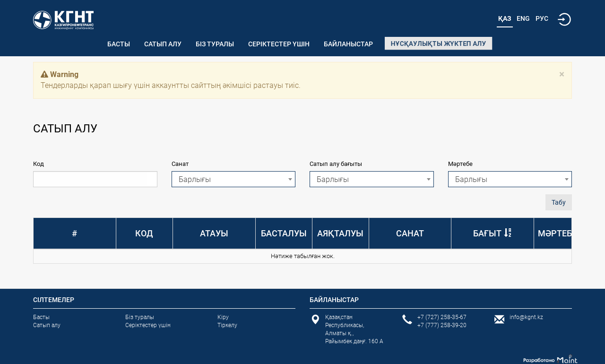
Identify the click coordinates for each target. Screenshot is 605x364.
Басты (119, 44)
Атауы (214, 233)
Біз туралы (215, 44)
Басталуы (284, 233)
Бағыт (487, 233)
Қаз (505, 18)
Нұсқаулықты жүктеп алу (438, 43)
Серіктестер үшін (279, 44)
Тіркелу (227, 325)
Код (39, 164)
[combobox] (234, 179)
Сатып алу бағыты (336, 164)
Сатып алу (163, 44)
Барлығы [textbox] (195, 179)
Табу (559, 202)
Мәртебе (460, 164)
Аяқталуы (340, 233)
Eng (523, 18)
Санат (180, 164)
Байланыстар (348, 44)
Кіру (223, 317)
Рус (542, 18)
